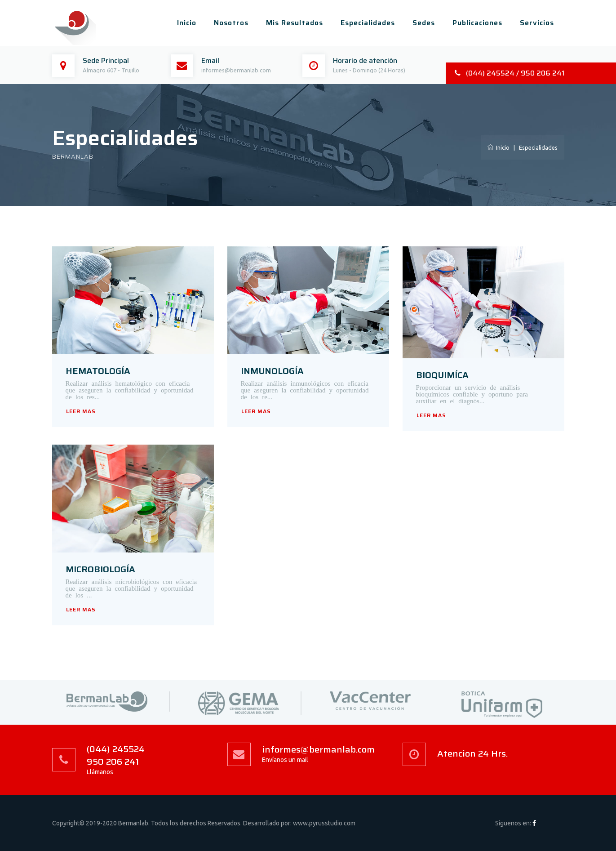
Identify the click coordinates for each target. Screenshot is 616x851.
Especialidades (368, 23)
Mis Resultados (295, 23)
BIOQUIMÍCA (442, 375)
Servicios (537, 23)
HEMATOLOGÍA (98, 371)
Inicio (187, 23)
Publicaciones (477, 23)
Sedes (424, 23)
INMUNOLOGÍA (272, 371)
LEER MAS (81, 411)
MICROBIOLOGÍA (100, 569)
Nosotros (231, 23)
